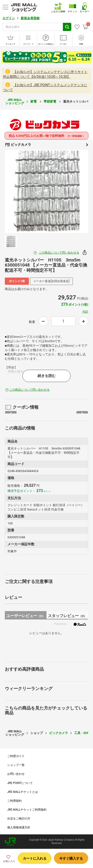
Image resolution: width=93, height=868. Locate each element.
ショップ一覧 (16, 765)
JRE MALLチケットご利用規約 (27, 810)
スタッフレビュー (67, 616)
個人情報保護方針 (19, 827)
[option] (46, 191)
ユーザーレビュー (26, 616)
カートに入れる (35, 858)
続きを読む (47, 376)
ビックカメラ (46, 145)
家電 (34, 101)
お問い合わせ (16, 774)
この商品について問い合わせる (59, 253)
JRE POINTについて (20, 783)
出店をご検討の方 (19, 819)
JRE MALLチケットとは (23, 792)
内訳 (85, 312)
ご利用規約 (14, 801)
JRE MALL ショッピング (15, 101)
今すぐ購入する (71, 858)
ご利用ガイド (16, 756)
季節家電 (50, 101)
